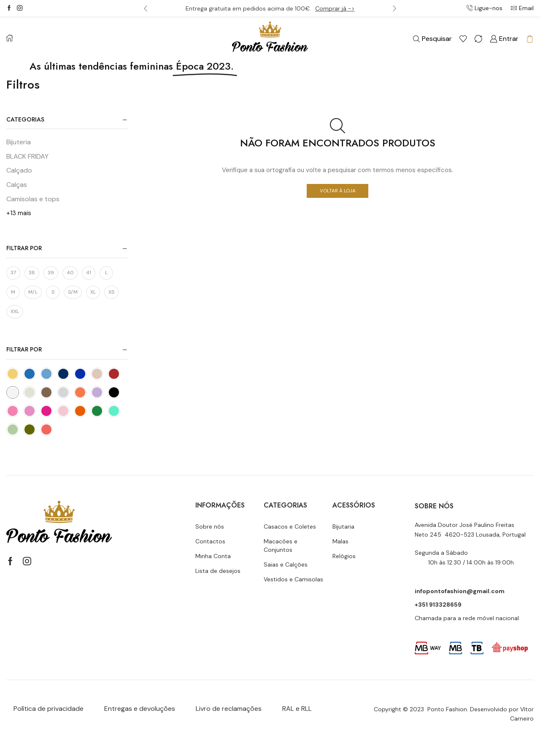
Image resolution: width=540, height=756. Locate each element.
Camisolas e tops (33, 199)
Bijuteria (19, 142)
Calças (17, 185)
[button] (146, 8)
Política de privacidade (49, 709)
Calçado (19, 170)
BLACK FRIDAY (27, 156)
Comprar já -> (335, 8)
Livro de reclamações (229, 709)
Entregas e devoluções (140, 709)
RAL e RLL (297, 709)
